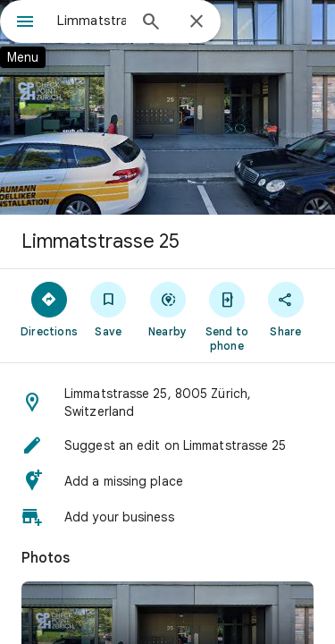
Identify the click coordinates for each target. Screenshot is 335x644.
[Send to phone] (227, 316)
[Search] (151, 23)
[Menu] (25, 23)
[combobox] (92, 21)
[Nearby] (167, 309)
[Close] (197, 22)
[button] (167, 402)
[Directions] (49, 309)
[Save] (108, 309)
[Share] (286, 309)
